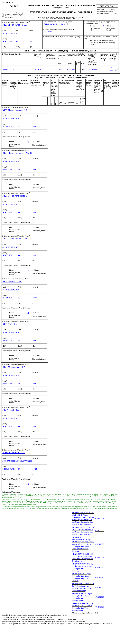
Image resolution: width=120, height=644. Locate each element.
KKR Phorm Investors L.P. (15, 25)
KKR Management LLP (14, 367)
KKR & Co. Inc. (10, 324)
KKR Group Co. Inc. (12, 281)
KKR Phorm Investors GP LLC (17, 153)
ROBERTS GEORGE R (14, 452)
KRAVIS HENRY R (12, 410)
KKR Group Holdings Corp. (16, 239)
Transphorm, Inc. (51, 24)
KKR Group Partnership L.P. (16, 196)
